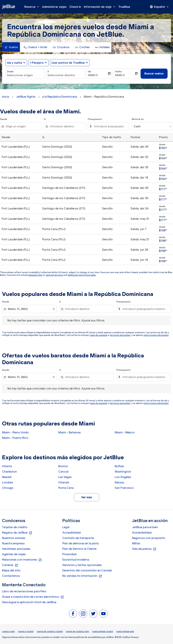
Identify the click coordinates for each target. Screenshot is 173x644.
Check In (75, 7)
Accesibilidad (71, 533)
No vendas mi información (82, 576)
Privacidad (69, 554)
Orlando (64, 482)
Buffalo (119, 466)
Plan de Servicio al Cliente (79, 549)
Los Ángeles (123, 477)
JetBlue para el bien (145, 527)
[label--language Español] (159, 7)
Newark (7, 477)
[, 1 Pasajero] (37, 63)
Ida (90, 72)
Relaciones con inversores (22, 560)
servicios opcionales (120, 335)
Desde (10, 72)
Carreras (10, 565)
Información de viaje (100, 7)
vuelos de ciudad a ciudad (50, 631)
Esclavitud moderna (76, 560)
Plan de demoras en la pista (81, 543)
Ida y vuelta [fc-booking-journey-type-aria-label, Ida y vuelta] (15, 63)
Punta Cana (66, 488)
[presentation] (159, 7)
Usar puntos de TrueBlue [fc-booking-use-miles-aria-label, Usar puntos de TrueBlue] (68, 63)
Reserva (33, 7)
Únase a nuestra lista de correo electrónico (33, 597)
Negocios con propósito (149, 538)
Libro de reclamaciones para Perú (24, 591)
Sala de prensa (144, 549)
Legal (66, 527)
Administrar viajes (54, 7)
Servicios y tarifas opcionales (82, 565)
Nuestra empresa (13, 543)
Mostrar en (138, 119)
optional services (54, 275)
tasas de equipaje (98, 335)
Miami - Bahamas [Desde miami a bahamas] (70, 432)
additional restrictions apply (82, 275)
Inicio (6, 97)
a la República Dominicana (60, 97)
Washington (123, 472)
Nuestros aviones (14, 538)
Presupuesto (95, 119)
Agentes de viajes (14, 554)
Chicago (8, 488)
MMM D (93, 75)
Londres (8, 482)
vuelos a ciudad (26, 631)
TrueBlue (124, 7)
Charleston (9, 472)
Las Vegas (65, 477)
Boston (63, 466)
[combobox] (25, 75)
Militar (136, 543)
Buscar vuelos (154, 73)
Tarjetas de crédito (15, 527)
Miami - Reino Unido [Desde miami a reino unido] (15, 432)
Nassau (120, 482)
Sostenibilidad (142, 533)
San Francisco (124, 488)
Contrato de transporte (78, 538)
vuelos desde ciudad (102, 631)
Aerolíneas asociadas (16, 549)
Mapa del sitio (11, 570)
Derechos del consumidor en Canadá (87, 570)
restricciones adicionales (156, 335)
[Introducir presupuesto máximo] (110, 126)
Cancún (64, 472)
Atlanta (7, 466)
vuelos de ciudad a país (77, 631)
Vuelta (118, 72)
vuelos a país (8, 631)
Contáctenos (11, 576)
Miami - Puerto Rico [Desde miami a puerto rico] (15, 438)
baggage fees (35, 275)
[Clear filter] (54, 309)
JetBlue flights (26, 97)
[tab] (11, 47)
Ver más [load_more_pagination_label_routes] (87, 497)
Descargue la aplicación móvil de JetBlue (29, 602)
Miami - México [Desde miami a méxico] (125, 432)
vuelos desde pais (125, 631)
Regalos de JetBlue (17, 533)
